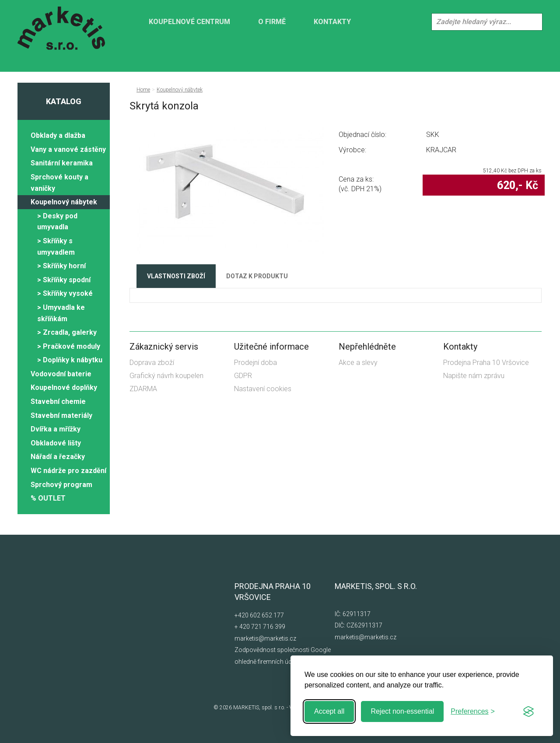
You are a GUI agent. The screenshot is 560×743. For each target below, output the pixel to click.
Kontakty (332, 22)
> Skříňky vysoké (65, 293)
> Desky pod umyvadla (57, 222)
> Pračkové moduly (69, 346)
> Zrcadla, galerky (67, 332)
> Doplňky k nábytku (70, 360)
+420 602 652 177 (259, 615)
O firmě (272, 22)
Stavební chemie (58, 401)
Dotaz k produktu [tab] (257, 276)
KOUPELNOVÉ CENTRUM (189, 22)
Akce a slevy (358, 363)
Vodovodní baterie (61, 374)
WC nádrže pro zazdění (68, 471)
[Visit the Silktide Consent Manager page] (528, 711)
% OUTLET (48, 498)
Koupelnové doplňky (64, 387)
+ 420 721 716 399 (260, 627)
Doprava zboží (152, 363)
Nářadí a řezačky (58, 457)
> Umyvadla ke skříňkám (61, 313)
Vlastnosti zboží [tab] (176, 276)
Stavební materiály (61, 415)
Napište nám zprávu (474, 376)
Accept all (329, 711)
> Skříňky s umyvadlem (56, 247)
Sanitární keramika (62, 163)
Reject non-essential (402, 711)
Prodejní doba (255, 363)
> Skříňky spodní (64, 280)
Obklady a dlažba (58, 135)
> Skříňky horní (61, 266)
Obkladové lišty (56, 443)
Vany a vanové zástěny (68, 149)
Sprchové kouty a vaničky (59, 183)
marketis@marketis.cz (265, 638)
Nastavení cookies (263, 389)
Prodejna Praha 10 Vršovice (486, 363)
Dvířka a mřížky (56, 429)
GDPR (243, 376)
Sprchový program (61, 485)
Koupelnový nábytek (64, 202)
